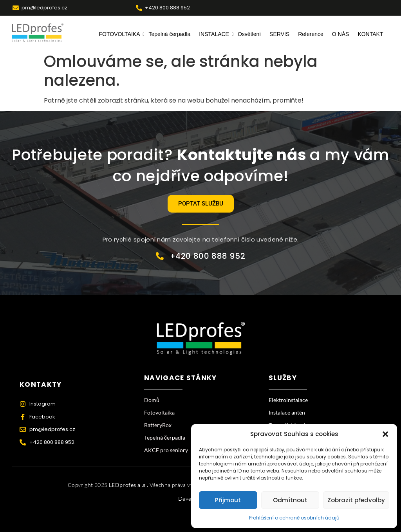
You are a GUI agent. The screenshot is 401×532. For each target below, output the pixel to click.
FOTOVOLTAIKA (121, 34)
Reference (311, 34)
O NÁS (341, 34)
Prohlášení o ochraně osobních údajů (294, 518)
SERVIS (279, 34)
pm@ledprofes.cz (44, 8)
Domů (152, 400)
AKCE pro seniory (166, 450)
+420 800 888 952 (167, 8)
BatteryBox (158, 425)
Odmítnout (290, 500)
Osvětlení (249, 34)
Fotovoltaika (159, 412)
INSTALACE (215, 34)
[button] (385, 434)
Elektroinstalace (288, 400)
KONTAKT (370, 34)
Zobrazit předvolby (356, 500)
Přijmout (228, 500)
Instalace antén (287, 412)
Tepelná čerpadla (170, 34)
